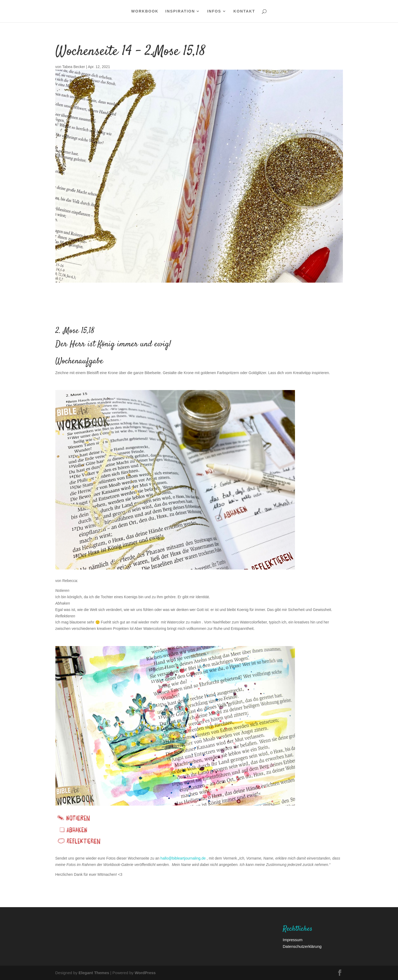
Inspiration (180, 11)
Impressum (293, 940)
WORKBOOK (145, 11)
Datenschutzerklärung (302, 946)
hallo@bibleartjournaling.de (183, 858)
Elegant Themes (94, 973)
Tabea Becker (74, 67)
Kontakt (244, 11)
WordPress (145, 973)
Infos (214, 11)
